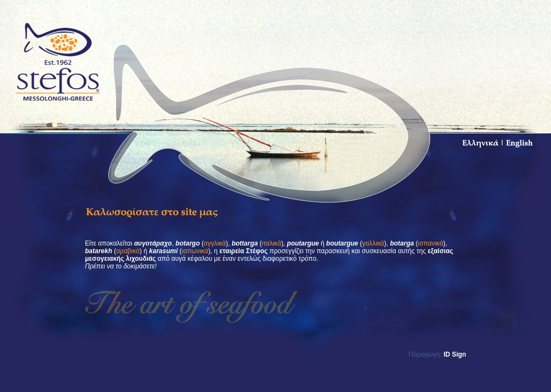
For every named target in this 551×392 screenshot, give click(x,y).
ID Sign (455, 354)
